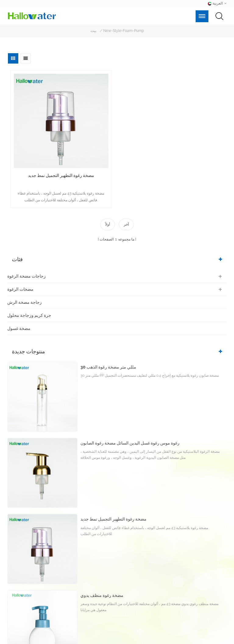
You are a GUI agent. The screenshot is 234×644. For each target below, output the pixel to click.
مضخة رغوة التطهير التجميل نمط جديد (61, 175)
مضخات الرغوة (20, 289)
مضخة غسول (19, 328)
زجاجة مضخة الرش (25, 302)
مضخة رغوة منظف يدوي (102, 599)
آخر (126, 224)
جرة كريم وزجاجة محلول (29, 315)
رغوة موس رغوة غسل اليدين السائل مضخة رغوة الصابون (130, 446)
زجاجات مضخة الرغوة (27, 276)
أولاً (108, 224)
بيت (93, 31)
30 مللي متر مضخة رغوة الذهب (108, 370)
